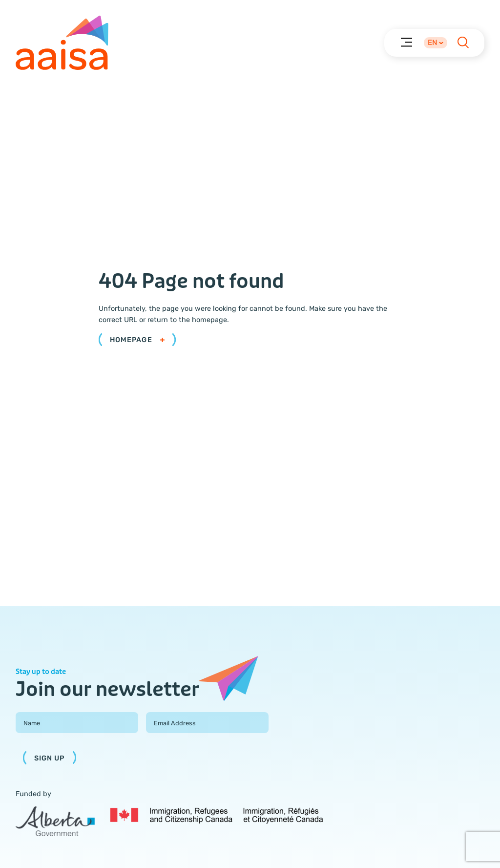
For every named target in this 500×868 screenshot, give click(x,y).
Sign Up (50, 758)
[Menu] (406, 42)
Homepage (137, 340)
